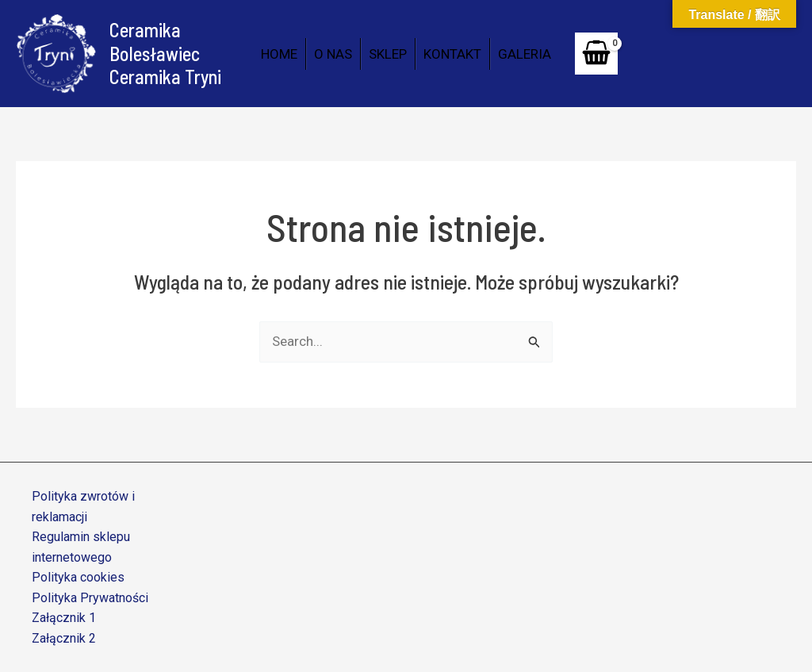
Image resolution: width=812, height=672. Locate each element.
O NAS (333, 54)
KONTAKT (452, 54)
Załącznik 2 (64, 638)
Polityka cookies (78, 577)
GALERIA (525, 54)
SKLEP (388, 54)
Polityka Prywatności (90, 598)
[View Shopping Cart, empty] (596, 54)
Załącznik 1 (64, 618)
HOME (279, 54)
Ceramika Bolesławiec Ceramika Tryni (165, 53)
